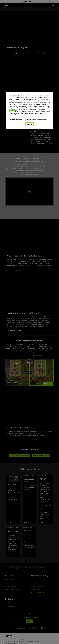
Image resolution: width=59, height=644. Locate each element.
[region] (29, 110)
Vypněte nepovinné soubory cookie (37, 119)
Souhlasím (29, 124)
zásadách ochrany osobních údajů (29, 108)
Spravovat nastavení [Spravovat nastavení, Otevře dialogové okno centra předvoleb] (16, 119)
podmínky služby (13, 111)
